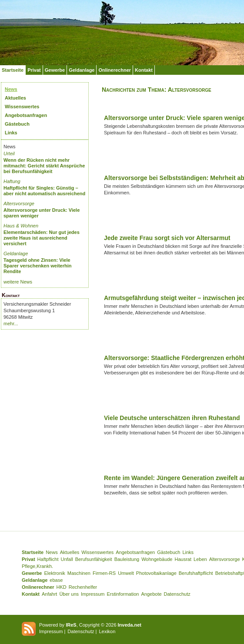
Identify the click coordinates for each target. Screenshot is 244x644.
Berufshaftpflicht (196, 573)
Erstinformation (123, 594)
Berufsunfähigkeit (94, 559)
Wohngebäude (157, 559)
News (11, 89)
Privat (34, 70)
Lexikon (107, 631)
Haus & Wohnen (21, 226)
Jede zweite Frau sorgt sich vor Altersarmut (167, 238)
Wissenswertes (22, 107)
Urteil (9, 153)
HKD (62, 587)
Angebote (151, 594)
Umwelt (126, 573)
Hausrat (183, 559)
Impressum (93, 594)
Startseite (13, 70)
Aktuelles (15, 98)
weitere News (18, 282)
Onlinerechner (115, 70)
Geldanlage (82, 70)
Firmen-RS (104, 573)
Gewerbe (55, 70)
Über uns (69, 594)
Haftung (12, 181)
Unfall (67, 559)
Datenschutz (177, 594)
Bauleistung (127, 559)
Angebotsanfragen (26, 115)
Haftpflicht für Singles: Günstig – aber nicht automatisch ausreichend (44, 191)
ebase (56, 580)
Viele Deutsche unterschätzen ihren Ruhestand (172, 418)
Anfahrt (49, 594)
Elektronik (54, 573)
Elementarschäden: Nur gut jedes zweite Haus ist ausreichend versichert (42, 238)
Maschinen (79, 573)
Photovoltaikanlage (156, 573)
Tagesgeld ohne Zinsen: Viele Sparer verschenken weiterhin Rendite (38, 266)
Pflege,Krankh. (37, 566)
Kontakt (144, 70)
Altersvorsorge (19, 204)
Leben (200, 559)
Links (11, 133)
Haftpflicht (48, 559)
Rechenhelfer (83, 587)
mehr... (11, 324)
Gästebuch (17, 124)
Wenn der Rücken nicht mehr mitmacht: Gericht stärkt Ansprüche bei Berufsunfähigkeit (44, 166)
